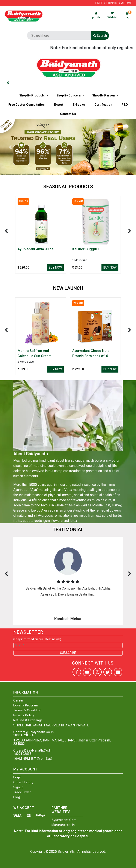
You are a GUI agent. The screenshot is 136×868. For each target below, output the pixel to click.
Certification (103, 105)
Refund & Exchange (28, 720)
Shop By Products (32, 95)
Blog (17, 797)
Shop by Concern (69, 95)
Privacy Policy (24, 715)
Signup (18, 787)
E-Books (79, 105)
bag (128, 15)
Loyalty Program (26, 705)
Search (100, 36)
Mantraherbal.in (63, 825)
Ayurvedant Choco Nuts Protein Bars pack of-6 (91, 353)
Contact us (68, 114)
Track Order (22, 792)
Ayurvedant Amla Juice (36, 249)
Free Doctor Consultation (26, 105)
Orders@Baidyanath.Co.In (32, 751)
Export (59, 105)
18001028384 (23, 735)
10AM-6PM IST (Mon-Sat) (33, 759)
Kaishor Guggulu (85, 249)
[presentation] (6, 231)
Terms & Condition (27, 710)
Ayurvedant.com (64, 820)
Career (18, 701)
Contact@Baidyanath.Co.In (33, 732)
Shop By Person (104, 95)
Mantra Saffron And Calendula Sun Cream (35, 353)
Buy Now (55, 267)
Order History (23, 782)
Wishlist (112, 15)
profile (96, 15)
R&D (125, 105)
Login (17, 777)
